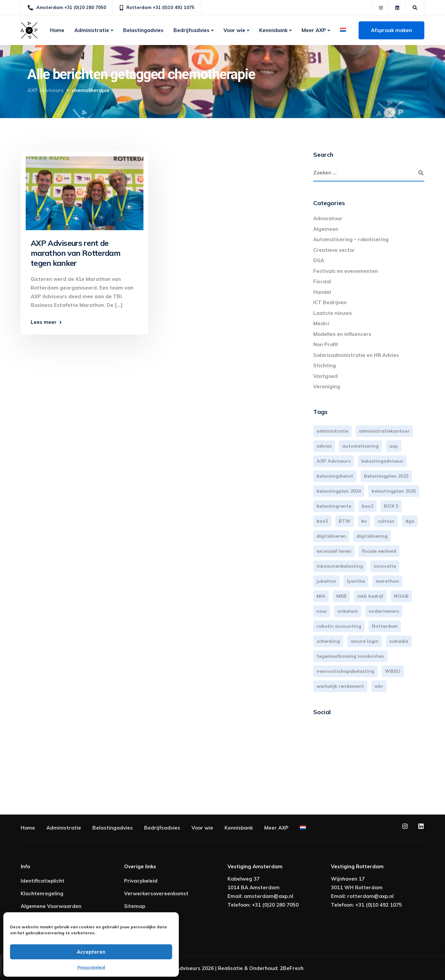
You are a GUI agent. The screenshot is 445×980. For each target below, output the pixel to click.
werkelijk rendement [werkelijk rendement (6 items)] (340, 686)
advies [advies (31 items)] (324, 446)
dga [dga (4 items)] (410, 521)
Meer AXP (314, 30)
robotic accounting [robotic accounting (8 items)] (339, 626)
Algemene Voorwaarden (51, 906)
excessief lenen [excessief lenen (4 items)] (334, 551)
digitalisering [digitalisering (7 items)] (372, 536)
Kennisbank (273, 30)
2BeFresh (292, 968)
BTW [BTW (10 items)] (345, 521)
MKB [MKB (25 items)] (341, 596)
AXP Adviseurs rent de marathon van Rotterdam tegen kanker (76, 253)
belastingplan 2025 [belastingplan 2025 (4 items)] (394, 491)
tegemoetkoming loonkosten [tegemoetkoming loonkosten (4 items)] (350, 656)
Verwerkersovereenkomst (156, 893)
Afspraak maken (391, 30)
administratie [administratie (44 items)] (332, 431)
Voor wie (234, 30)
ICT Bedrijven (330, 302)
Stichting (325, 365)
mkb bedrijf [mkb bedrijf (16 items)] (370, 596)
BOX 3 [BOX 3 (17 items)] (391, 506)
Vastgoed (325, 376)
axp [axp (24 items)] (394, 446)
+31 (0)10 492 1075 (379, 905)
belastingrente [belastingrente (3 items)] (334, 506)
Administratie (92, 30)
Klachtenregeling (42, 893)
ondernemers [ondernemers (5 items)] (384, 611)
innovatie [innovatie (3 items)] (385, 566)
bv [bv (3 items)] (364, 521)
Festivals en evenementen (346, 271)
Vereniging (327, 386)
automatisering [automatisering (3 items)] (360, 446)
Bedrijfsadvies (191, 30)
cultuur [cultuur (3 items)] (386, 521)
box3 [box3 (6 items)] (322, 521)
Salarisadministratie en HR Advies (356, 355)
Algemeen (326, 229)
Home (57, 30)
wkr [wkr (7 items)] (379, 686)
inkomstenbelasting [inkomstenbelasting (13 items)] (340, 566)
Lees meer (44, 322)
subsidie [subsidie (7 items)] (399, 641)
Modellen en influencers (342, 334)
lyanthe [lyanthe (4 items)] (356, 581)
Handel (322, 292)
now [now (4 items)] (322, 611)
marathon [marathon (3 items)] (387, 581)
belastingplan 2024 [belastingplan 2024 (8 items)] (339, 491)
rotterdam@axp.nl (370, 896)
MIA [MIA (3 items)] (321, 596)
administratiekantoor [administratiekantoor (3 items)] (384, 431)
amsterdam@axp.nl (269, 896)
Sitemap (135, 906)
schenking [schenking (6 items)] (328, 641)
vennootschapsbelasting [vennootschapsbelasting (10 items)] (345, 671)
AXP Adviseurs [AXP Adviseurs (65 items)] (334, 461)
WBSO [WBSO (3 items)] (393, 671)
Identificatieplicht (43, 881)
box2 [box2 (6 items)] (368, 506)
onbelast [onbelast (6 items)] (348, 611)
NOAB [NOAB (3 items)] (401, 596)
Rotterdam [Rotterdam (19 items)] (385, 626)
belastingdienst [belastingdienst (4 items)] (335, 476)
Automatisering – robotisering (351, 239)
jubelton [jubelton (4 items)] (326, 581)
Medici (321, 323)
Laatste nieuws (333, 313)
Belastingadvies (143, 30)
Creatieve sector (334, 250)
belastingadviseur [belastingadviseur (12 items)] (382, 461)
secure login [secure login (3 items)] (365, 641)
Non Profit (326, 344)
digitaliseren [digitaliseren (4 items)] (331, 536)
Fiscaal (322, 281)
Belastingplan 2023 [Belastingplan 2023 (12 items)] (386, 476)
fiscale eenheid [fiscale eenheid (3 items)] (379, 551)
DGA (319, 260)
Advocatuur (328, 218)
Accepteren (91, 952)
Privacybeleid (91, 967)
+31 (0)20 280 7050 (275, 905)
